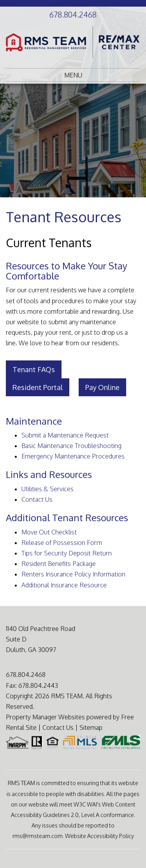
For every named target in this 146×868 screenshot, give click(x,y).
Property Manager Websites (45, 717)
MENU (73, 75)
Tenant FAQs (34, 369)
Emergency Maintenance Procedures (73, 456)
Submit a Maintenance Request (65, 435)
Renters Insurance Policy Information (73, 574)
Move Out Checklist (49, 532)
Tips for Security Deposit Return (67, 553)
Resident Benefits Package (59, 564)
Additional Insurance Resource (64, 585)
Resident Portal (38, 387)
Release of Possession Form (62, 543)
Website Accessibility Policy (99, 836)
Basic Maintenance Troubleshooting (71, 446)
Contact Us (37, 499)
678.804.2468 (73, 14)
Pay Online (102, 387)
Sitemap (91, 727)
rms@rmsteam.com (38, 836)
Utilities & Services (47, 489)
